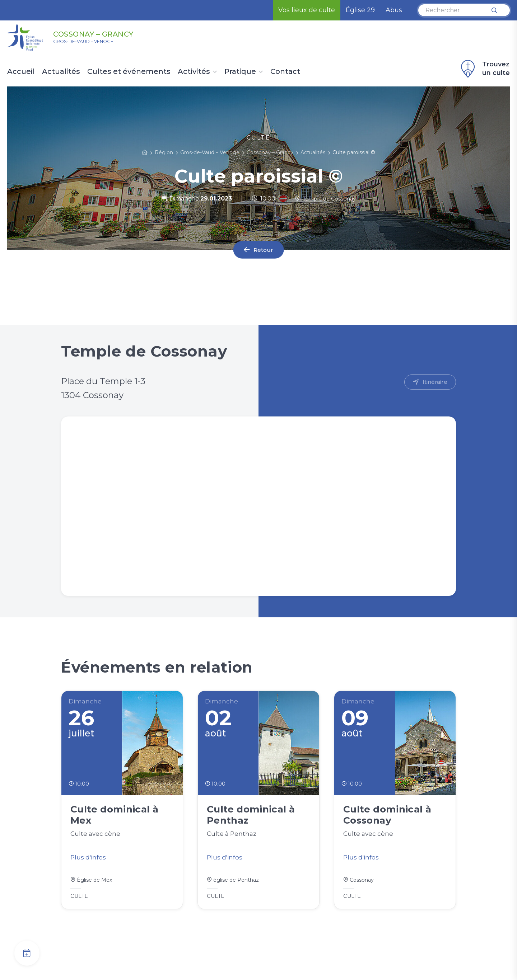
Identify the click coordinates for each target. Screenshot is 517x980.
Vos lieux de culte (307, 10)
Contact (285, 72)
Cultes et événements (129, 72)
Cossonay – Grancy (111, 33)
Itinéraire (435, 382)
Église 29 (360, 10)
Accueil (21, 72)
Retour (264, 250)
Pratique (240, 72)
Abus (394, 10)
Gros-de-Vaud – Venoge (93, 43)
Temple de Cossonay (325, 199)
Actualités (61, 72)
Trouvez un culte (484, 69)
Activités (194, 72)
